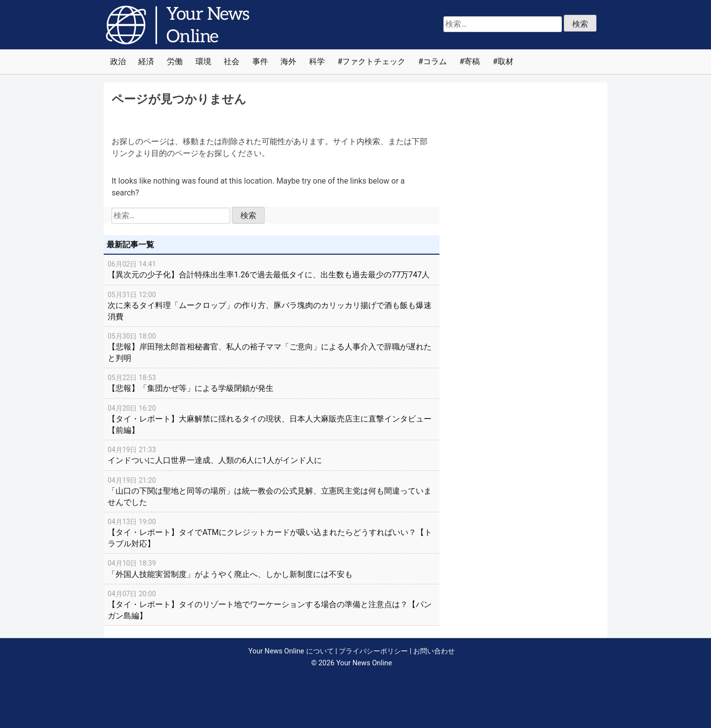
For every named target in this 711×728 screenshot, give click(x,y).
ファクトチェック (374, 61)
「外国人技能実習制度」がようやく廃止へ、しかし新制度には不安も (272, 568)
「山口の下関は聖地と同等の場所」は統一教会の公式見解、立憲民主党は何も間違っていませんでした (272, 491)
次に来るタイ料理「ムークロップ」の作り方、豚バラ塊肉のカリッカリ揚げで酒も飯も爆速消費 (272, 305)
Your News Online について (291, 651)
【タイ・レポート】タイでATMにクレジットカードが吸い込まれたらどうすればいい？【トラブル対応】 (272, 532)
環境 (203, 61)
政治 (118, 61)
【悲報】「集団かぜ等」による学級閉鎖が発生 (272, 383)
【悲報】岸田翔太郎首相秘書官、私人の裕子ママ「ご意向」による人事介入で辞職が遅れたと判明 (272, 347)
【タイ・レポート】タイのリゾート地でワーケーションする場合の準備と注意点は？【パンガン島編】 (272, 604)
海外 (288, 61)
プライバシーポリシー (373, 651)
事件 (260, 61)
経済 (146, 61)
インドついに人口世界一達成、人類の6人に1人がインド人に (272, 455)
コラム (435, 61)
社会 (232, 61)
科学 (317, 61)
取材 (506, 61)
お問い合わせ (434, 651)
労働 (175, 61)
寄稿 (472, 61)
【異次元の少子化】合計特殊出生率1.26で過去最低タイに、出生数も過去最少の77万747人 (272, 269)
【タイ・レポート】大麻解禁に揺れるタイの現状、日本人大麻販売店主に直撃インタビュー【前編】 (272, 419)
